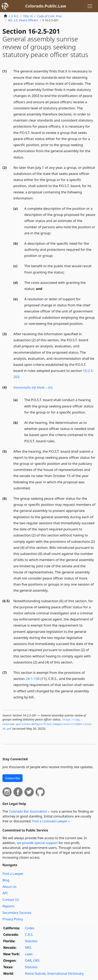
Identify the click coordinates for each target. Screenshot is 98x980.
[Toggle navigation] (90, 6)
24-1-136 (33, 679)
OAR (28, 961)
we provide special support (37, 843)
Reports (8, 906)
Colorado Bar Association (28, 811)
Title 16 (28, 16)
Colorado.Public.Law (46, 6)
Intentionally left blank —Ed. (33, 387)
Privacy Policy (13, 919)
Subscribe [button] (13, 778)
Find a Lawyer (13, 874)
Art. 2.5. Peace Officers (23, 20)
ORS (36, 961)
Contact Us (11, 900)
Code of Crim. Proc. (50, 16)
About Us (9, 887)
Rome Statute (35, 974)
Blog (6, 880)
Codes (29, 928)
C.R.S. (15, 16)
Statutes (31, 941)
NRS (28, 948)
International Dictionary (66, 974)
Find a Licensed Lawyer (50, 821)
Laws (29, 954)
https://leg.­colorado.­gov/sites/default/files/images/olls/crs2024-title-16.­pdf (47, 724)
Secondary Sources (17, 913)
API (5, 893)
